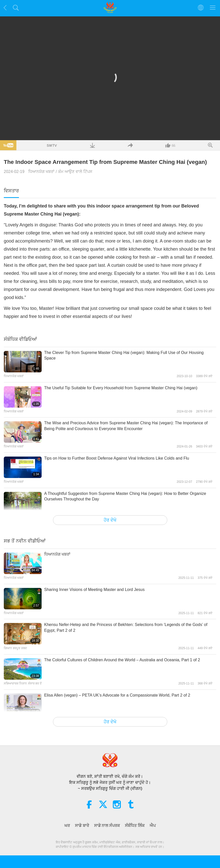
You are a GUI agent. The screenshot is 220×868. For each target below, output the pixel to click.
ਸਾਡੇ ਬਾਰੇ (82, 826)
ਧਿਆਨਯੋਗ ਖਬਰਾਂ (41, 172)
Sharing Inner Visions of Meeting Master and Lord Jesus (94, 590)
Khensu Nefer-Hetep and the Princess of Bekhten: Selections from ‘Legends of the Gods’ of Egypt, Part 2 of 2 (126, 627)
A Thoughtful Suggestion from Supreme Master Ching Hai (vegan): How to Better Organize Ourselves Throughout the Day (125, 496)
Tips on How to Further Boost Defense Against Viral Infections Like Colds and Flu (117, 458)
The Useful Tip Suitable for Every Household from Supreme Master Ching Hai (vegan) (121, 388)
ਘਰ (67, 826)
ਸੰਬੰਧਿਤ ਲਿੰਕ (135, 826)
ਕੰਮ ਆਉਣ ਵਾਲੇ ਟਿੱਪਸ (75, 172)
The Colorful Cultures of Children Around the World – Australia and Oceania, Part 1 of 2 (122, 660)
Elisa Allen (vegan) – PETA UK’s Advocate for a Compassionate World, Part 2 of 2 (117, 695)
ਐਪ (153, 826)
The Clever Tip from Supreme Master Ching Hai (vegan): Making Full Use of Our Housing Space (124, 355)
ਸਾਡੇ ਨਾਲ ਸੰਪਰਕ (107, 826)
